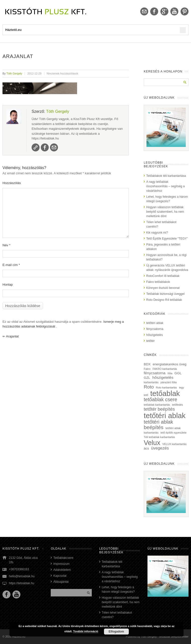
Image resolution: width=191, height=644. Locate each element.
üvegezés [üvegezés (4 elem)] (160, 448)
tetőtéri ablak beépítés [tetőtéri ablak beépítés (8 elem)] (158, 424)
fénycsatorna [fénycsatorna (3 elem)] (155, 373)
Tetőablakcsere (63, 558)
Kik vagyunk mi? (157, 233)
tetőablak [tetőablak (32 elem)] (165, 393)
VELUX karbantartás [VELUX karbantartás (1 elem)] (174, 444)
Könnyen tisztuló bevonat (163, 288)
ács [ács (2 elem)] (146, 448)
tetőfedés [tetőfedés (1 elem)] (178, 405)
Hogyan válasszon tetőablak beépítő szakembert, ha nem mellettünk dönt (165, 212)
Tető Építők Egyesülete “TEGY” (167, 239)
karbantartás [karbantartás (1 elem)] (151, 382)
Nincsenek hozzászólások (63, 73)
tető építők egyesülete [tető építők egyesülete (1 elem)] (174, 433)
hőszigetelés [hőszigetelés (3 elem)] (163, 377)
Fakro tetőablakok (158, 282)
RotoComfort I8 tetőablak (163, 276)
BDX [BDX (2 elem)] (147, 364)
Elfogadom (116, 632)
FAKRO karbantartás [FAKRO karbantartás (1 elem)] (165, 369)
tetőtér (150, 341)
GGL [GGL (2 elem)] (178, 373)
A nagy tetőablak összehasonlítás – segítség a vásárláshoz (166, 186)
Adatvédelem (62, 570)
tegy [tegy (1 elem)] (182, 387)
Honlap (8, 285)
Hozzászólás (12, 183)
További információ (86, 631)
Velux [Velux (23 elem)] (152, 443)
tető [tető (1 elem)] (146, 395)
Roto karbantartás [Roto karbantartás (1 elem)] (167, 387)
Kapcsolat (60, 576)
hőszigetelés (155, 335)
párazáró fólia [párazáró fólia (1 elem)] (169, 382)
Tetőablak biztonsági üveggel (165, 294)
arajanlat (11, 336)
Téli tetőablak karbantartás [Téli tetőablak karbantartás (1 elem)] (159, 437)
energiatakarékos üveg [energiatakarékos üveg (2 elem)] (170, 364)
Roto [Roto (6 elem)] (149, 387)
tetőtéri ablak (155, 323)
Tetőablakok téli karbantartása (166, 176)
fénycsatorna (155, 329)
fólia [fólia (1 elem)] (170, 373)
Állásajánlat (61, 582)
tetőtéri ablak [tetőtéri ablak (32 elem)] (165, 416)
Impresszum (61, 564)
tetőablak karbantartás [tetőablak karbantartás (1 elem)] (157, 405)
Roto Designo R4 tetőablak (164, 300)
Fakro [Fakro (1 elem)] (147, 369)
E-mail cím (11, 265)
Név (6, 245)
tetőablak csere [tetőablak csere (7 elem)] (160, 399)
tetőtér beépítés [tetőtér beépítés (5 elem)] (159, 409)
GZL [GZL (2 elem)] (147, 378)
